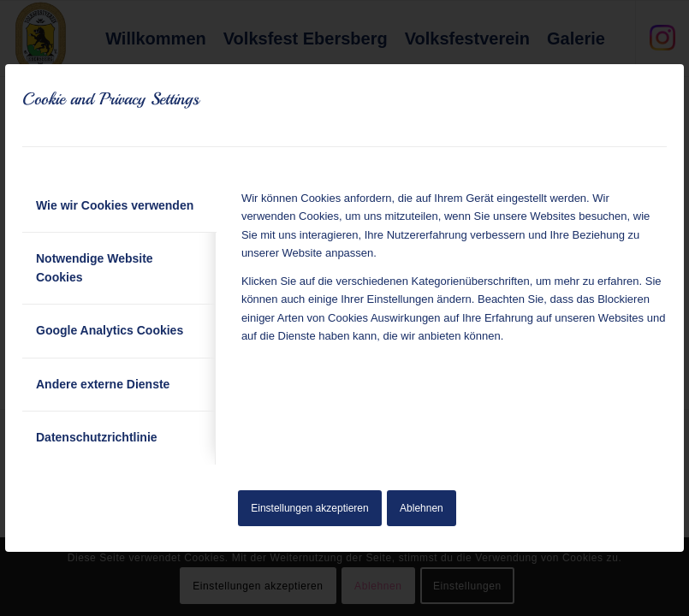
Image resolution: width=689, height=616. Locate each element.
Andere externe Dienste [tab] (103, 384)
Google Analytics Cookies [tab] (110, 330)
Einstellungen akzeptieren (309, 508)
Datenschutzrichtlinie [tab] (97, 437)
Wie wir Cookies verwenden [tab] (115, 205)
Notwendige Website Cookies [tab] (95, 267)
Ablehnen (422, 508)
